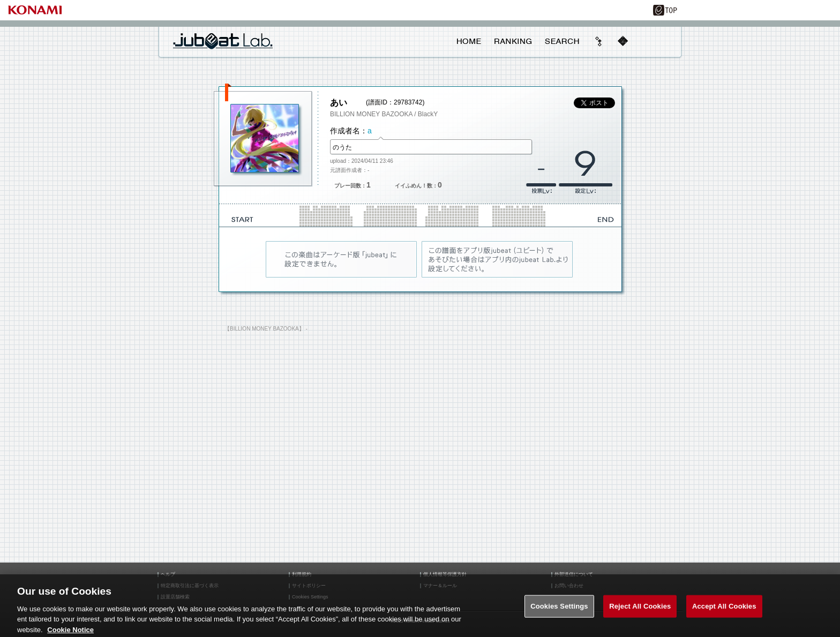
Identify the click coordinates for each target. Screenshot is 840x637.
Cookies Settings (559, 609)
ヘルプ (168, 575)
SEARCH (562, 41)
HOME (469, 41)
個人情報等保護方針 (445, 575)
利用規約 (302, 575)
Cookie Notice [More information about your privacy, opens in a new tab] (70, 632)
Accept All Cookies (724, 609)
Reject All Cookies (640, 609)
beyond (599, 41)
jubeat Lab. (223, 41)
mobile (622, 41)
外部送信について (574, 575)
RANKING (513, 41)
